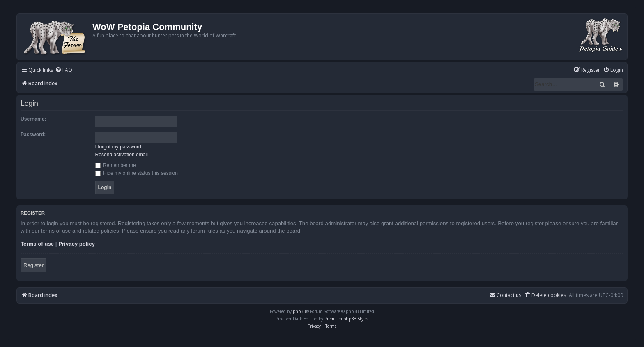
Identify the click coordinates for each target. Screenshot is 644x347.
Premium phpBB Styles (346, 319)
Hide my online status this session (137, 173)
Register (33, 265)
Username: (33, 119)
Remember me (116, 165)
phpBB (299, 311)
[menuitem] (64, 70)
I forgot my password (118, 147)
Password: (33, 135)
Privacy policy (77, 244)
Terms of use (37, 244)
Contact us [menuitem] (505, 295)
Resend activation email (122, 155)
